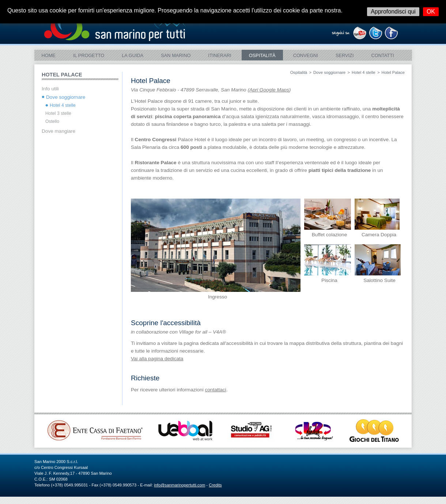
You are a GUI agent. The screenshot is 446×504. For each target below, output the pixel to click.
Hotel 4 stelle (364, 72)
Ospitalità (262, 55)
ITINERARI (220, 55)
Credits (215, 485)
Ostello (52, 121)
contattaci (215, 390)
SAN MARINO (176, 55)
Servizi (345, 55)
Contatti (382, 55)
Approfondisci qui (393, 12)
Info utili (50, 89)
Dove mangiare (58, 131)
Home (49, 55)
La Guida (133, 55)
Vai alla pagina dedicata (157, 359)
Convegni (306, 55)
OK (431, 12)
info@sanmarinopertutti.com (179, 485)
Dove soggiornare (329, 72)
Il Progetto (89, 55)
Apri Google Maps (269, 90)
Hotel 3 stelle (58, 113)
